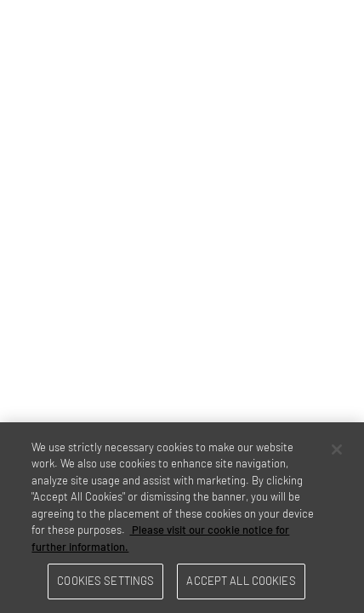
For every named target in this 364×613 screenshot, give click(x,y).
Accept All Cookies (241, 581)
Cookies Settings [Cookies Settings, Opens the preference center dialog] (105, 581)
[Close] (337, 450)
